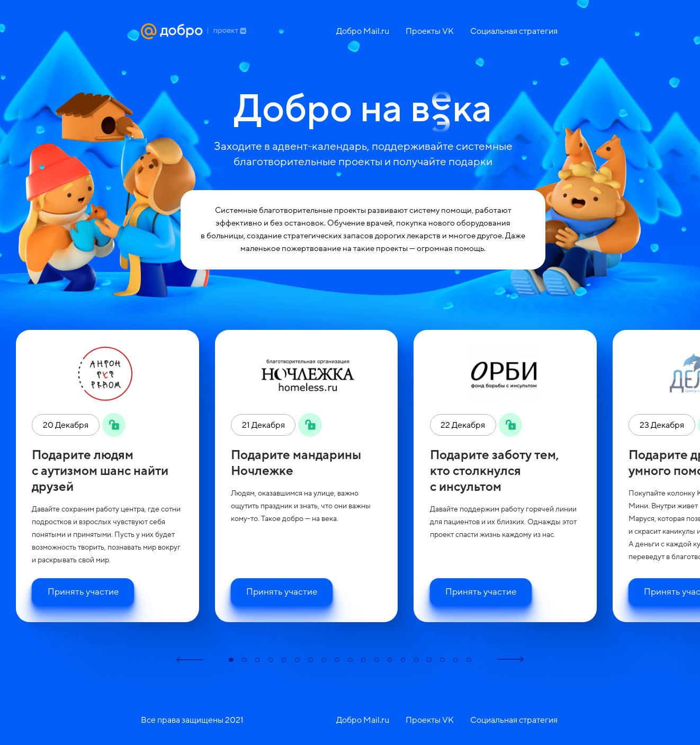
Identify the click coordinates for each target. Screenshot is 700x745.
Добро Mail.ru (363, 31)
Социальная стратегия (514, 31)
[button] (190, 659)
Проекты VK (430, 31)
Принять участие (83, 592)
